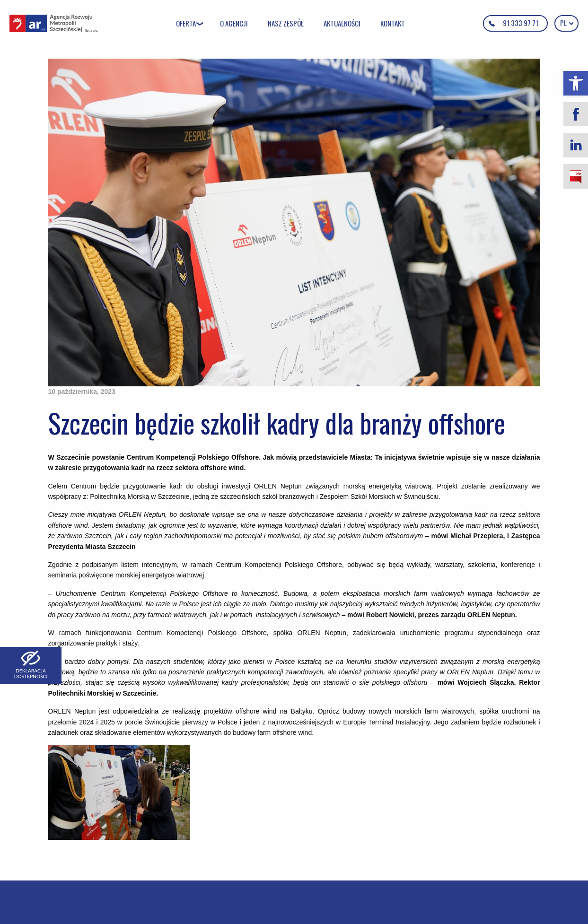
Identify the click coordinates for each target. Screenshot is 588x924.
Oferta (186, 23)
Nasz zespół (286, 23)
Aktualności (342, 23)
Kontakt (393, 23)
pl (566, 23)
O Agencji (234, 23)
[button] (576, 83)
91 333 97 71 (521, 23)
